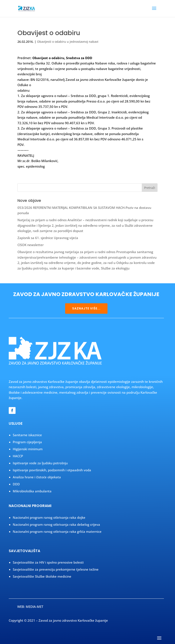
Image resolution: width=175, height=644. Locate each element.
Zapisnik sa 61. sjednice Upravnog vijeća (48, 238)
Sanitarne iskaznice (27, 435)
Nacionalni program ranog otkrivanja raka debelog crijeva (56, 524)
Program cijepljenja (27, 442)
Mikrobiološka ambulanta (32, 491)
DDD (16, 484)
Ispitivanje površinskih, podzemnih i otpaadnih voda (52, 470)
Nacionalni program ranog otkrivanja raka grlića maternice (57, 531)
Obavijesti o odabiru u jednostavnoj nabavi (68, 42)
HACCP (18, 456)
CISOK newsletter (31, 245)
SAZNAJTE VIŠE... (86, 308)
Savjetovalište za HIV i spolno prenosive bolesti (48, 562)
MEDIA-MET (34, 607)
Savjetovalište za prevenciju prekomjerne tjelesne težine (56, 569)
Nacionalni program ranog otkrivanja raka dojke (49, 517)
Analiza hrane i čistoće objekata (37, 477)
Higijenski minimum (28, 449)
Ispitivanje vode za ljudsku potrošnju (40, 463)
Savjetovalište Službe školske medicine (42, 576)
